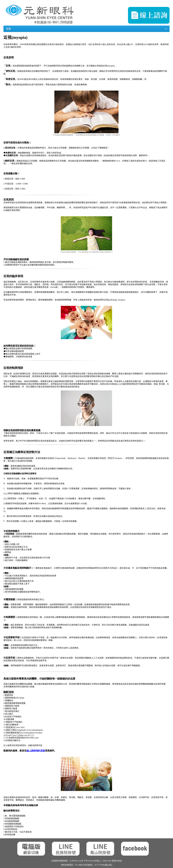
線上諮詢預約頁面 (36, 751)
